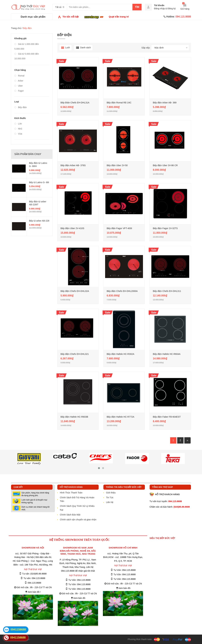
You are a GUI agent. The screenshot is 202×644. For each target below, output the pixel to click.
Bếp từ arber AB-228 (39, 221)
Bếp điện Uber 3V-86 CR (165, 165)
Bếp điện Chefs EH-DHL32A (75, 291)
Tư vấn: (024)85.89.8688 (34, 574)
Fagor (19, 91)
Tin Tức (110, 498)
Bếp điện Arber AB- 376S (73, 165)
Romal (19, 76)
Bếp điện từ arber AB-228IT (38, 203)
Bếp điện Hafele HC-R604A (167, 354)
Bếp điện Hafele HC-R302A (120, 354)
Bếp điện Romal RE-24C (119, 103)
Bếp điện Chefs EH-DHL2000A (122, 291)
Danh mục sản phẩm (33, 17)
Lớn (18, 124)
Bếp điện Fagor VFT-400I (119, 228)
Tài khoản (159, 5)
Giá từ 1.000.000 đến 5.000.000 (27, 46)
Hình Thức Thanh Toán (71, 493)
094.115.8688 (34, 583)
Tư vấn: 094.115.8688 (34, 578)
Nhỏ (18, 129)
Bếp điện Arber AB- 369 (165, 103)
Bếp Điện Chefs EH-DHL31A (75, 103)
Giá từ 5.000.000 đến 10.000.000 (27, 56)
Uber (19, 86)
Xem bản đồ (79, 598)
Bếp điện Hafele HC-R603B (74, 417)
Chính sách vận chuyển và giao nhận (78, 520)
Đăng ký (172, 8)
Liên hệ (110, 502)
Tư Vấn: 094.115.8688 (80, 580)
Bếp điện (21, 107)
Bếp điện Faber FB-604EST (167, 417)
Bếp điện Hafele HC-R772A (120, 417)
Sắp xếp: (146, 48)
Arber (19, 81)
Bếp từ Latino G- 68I (39, 182)
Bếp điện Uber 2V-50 (117, 165)
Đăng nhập (159, 8)
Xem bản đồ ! (34, 592)
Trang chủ (16, 28)
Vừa (18, 134)
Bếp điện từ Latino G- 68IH (38, 165)
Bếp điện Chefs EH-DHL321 (75, 354)
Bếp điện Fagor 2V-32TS (165, 228)
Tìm (137, 7)
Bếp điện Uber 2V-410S (72, 228)
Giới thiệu (111, 493)
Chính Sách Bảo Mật (70, 515)
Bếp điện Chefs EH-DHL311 (167, 291)
